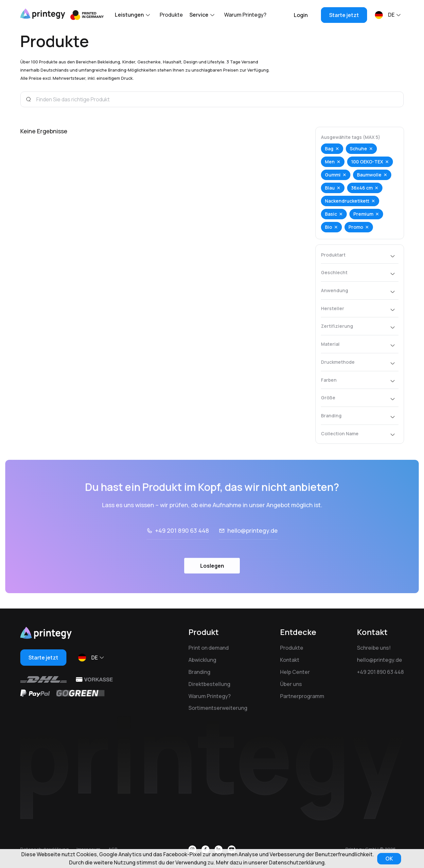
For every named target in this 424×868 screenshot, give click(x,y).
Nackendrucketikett (347, 201)
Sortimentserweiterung (218, 708)
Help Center (295, 672)
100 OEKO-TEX (367, 162)
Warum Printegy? (245, 15)
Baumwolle (369, 175)
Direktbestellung (209, 684)
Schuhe (358, 149)
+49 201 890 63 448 (182, 548)
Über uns (291, 684)
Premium (363, 214)
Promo (356, 227)
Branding (199, 672)
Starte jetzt (344, 15)
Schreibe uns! (374, 648)
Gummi (333, 175)
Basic (331, 214)
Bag (329, 149)
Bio (328, 227)
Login (301, 15)
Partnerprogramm (302, 696)
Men (330, 162)
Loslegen (212, 583)
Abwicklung (202, 660)
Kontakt (290, 660)
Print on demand (209, 648)
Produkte (171, 15)
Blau (330, 188)
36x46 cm (362, 188)
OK (389, 859)
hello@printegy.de (253, 548)
